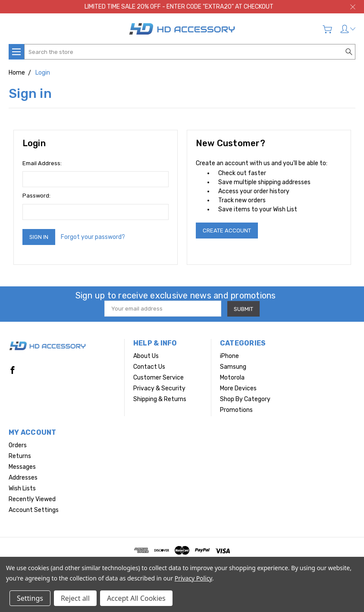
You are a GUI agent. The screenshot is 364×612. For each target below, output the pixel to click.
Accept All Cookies (136, 598)
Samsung (233, 367)
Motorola (232, 378)
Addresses (23, 478)
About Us (146, 356)
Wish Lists (22, 488)
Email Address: (42, 163)
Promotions (236, 410)
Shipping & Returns (160, 399)
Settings (30, 598)
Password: (36, 196)
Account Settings (34, 510)
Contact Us (149, 367)
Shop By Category (245, 399)
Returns (20, 456)
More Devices (238, 388)
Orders (18, 445)
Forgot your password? (93, 237)
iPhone (229, 356)
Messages (22, 467)
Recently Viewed (32, 499)
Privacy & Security (159, 388)
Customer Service (158, 378)
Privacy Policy (193, 578)
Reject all (75, 598)
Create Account (227, 231)
